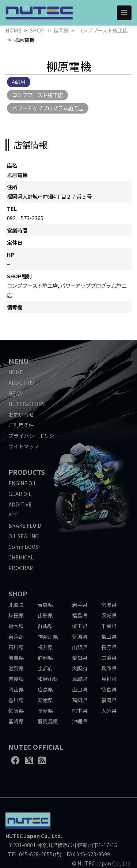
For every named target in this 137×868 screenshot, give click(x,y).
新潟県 (80, 636)
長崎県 (45, 711)
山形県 (45, 615)
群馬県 (45, 626)
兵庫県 (109, 668)
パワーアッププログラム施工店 (48, 108)
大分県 (109, 711)
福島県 (80, 615)
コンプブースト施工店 (102, 30)
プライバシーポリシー (34, 436)
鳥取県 (80, 679)
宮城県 (109, 605)
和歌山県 (48, 679)
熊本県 (80, 711)
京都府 (45, 668)
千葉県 (109, 626)
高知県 (80, 700)
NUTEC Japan (23, 836)
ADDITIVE (20, 504)
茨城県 (109, 615)
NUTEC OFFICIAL (36, 747)
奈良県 (16, 679)
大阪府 (80, 668)
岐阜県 (16, 658)
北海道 (16, 605)
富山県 (109, 636)
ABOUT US (21, 383)
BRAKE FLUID (25, 525)
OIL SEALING (24, 536)
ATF (13, 515)
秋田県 (16, 615)
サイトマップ (24, 446)
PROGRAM (21, 568)
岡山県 (16, 689)
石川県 (16, 647)
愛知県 (80, 658)
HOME (14, 30)
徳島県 (109, 689)
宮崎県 (16, 721)
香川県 (16, 700)
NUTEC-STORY (26, 404)
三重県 (109, 658)
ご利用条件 (21, 425)
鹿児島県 (48, 721)
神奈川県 (48, 636)
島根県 (109, 679)
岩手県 (80, 605)
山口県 (80, 689)
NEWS (16, 393)
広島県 (45, 689)
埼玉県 (80, 626)
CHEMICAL (21, 557)
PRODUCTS (27, 472)
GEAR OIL (20, 494)
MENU (18, 361)
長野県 (109, 647)
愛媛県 (45, 700)
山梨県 (80, 647)
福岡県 (61, 30)
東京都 (16, 636)
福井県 (45, 647)
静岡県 (45, 658)
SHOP (37, 30)
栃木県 (16, 626)
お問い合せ (21, 414)
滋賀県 (16, 668)
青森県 (45, 605)
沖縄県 (80, 721)
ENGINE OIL (22, 483)
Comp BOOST (25, 547)
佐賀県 (16, 711)
